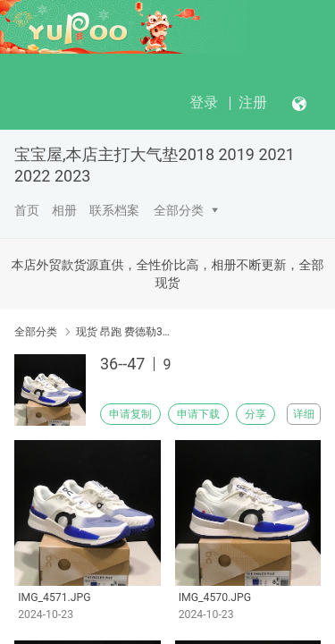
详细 (304, 414)
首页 (27, 210)
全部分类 (179, 210)
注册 (253, 102)
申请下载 (198, 414)
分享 (255, 414)
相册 (64, 210)
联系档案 (114, 210)
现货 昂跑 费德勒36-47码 (123, 332)
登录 (204, 102)
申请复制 (130, 414)
